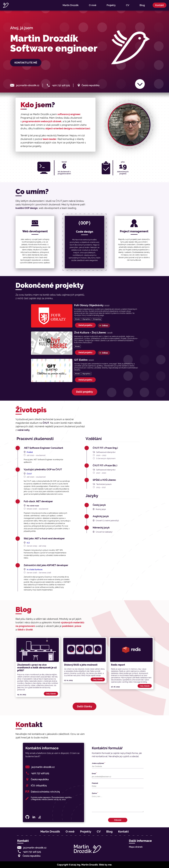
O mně (93, 5)
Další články (84, 706)
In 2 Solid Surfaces (35, 570)
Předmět (95, 783)
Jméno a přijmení (98, 763)
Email (94, 774)
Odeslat (118, 820)
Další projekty (84, 392)
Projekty (111, 5)
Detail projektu (85, 325)
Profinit (30, 452)
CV (128, 5)
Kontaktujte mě (26, 63)
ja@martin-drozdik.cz (28, 85)
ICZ (28, 543)
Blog (142, 5)
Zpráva (94, 793)
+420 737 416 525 (61, 85)
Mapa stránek (136, 847)
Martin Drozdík (71, 5)
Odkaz (105, 326)
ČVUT (29, 474)
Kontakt (160, 5)
